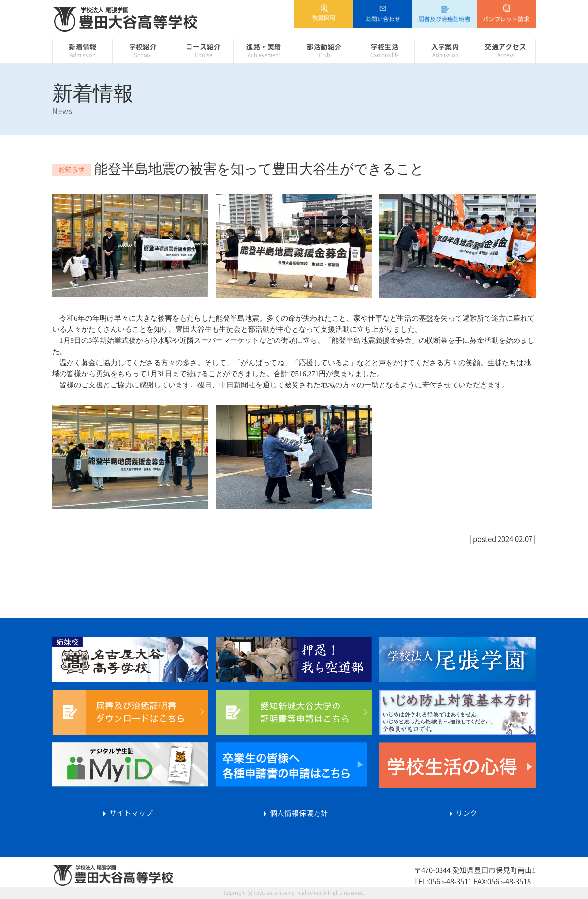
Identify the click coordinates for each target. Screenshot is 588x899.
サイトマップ (126, 813)
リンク (462, 813)
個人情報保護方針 (294, 813)
